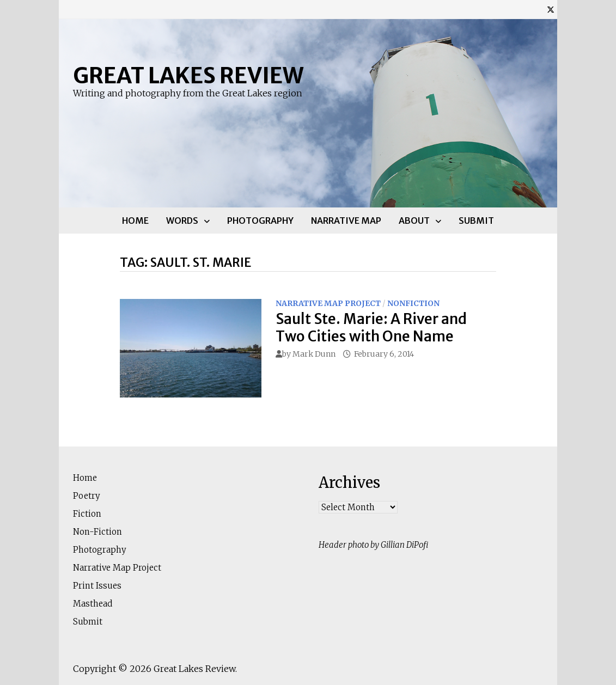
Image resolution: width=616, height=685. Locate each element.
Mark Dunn (314, 354)
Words (182, 221)
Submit (476, 221)
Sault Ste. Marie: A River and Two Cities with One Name (371, 327)
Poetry (87, 496)
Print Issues (97, 586)
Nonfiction (413, 303)
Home (135, 221)
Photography (260, 221)
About (414, 221)
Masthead (93, 604)
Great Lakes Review (188, 76)
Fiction (87, 514)
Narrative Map (346, 221)
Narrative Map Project (328, 303)
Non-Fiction (97, 532)
